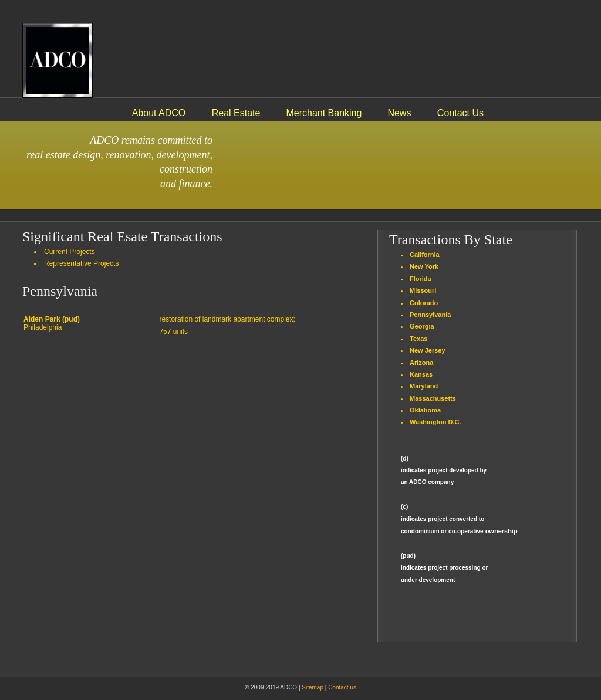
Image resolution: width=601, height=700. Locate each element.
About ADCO (160, 113)
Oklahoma (425, 410)
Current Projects (70, 252)
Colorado (424, 303)
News (399, 113)
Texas (418, 339)
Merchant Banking (324, 113)
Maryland (424, 386)
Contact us (342, 687)
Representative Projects (81, 263)
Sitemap (313, 687)
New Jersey (428, 350)
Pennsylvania (430, 315)
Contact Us (460, 113)
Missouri (423, 290)
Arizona (421, 363)
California (425, 255)
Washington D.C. (435, 422)
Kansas (421, 374)
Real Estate (236, 113)
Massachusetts (433, 398)
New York (424, 266)
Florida (421, 279)
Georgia (422, 326)
